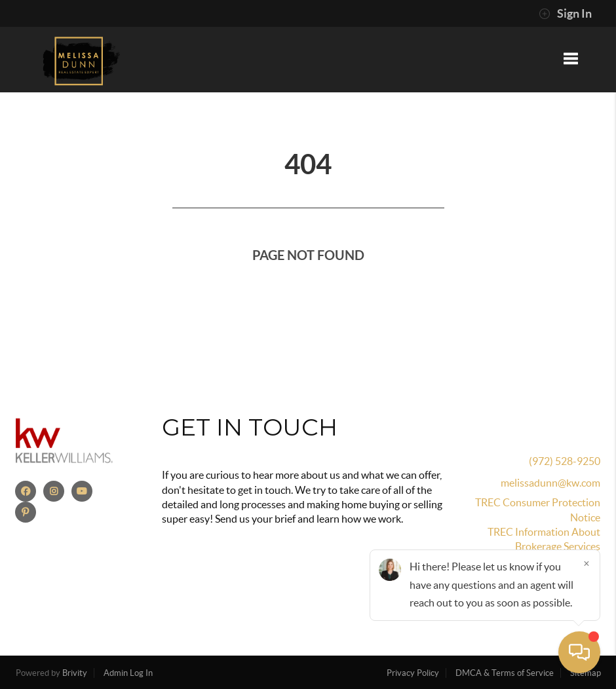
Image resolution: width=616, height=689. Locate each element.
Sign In (565, 14)
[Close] (587, 563)
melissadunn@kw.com (550, 483)
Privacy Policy (413, 673)
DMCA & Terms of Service (505, 673)
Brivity (75, 673)
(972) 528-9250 (565, 461)
